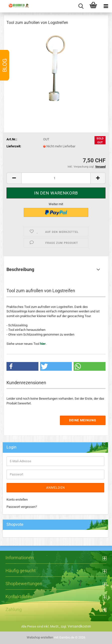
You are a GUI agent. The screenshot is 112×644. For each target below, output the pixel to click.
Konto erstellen (17, 500)
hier (43, 344)
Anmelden (56, 488)
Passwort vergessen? (22, 507)
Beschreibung (20, 269)
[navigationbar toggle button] (106, 6)
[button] (14, 178)
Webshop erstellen (40, 637)
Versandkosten (79, 626)
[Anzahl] (56, 178)
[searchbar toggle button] (81, 6)
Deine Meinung (83, 420)
